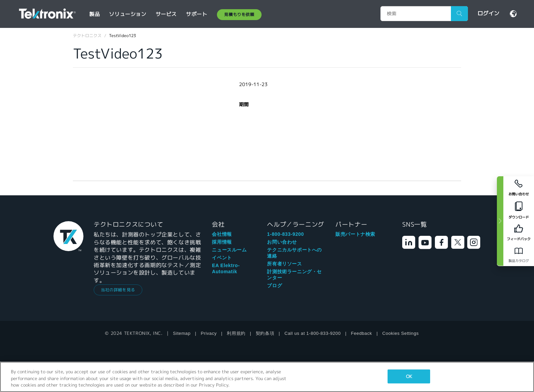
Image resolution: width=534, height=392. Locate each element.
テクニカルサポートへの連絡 (294, 253)
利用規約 (236, 333)
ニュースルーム (229, 250)
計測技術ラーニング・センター (294, 275)
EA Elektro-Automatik (226, 268)
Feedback (362, 333)
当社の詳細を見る (118, 290)
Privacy (209, 333)
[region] (267, 377)
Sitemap (182, 333)
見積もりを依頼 (239, 14)
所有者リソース (284, 264)
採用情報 (222, 242)
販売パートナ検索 (355, 234)
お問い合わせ (282, 242)
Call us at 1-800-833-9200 (312, 333)
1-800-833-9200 (285, 234)
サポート (197, 14)
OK (409, 376)
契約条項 (265, 333)
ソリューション (128, 14)
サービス (166, 14)
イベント (222, 258)
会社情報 (222, 234)
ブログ (274, 285)
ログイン (488, 13)
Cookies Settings (400, 333)
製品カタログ (519, 261)
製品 (95, 14)
